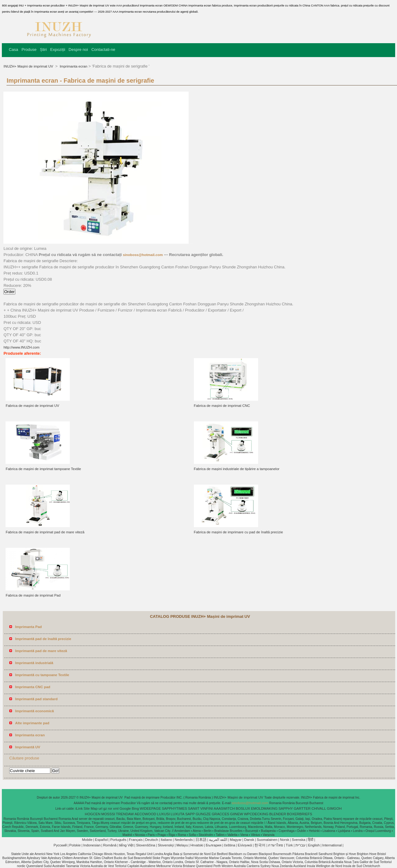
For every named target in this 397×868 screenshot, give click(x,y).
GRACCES (221, 814)
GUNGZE (203, 814)
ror (110, 808)
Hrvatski (197, 845)
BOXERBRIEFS (299, 814)
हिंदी (311, 840)
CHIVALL (319, 808)
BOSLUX (243, 808)
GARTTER (302, 808)
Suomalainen (267, 840)
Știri (43, 50)
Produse (29, 50)
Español (101, 840)
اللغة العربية (218, 840)
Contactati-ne (103, 50)
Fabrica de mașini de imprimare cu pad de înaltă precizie (238, 532)
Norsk (285, 840)
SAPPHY (286, 808)
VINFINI (207, 808)
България (213, 845)
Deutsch (152, 840)
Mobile (87, 840)
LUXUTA (178, 814)
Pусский (60, 845)
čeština (229, 845)
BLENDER (278, 814)
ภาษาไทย (276, 845)
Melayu (182, 845)
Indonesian (92, 845)
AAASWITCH (224, 808)
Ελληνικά (245, 845)
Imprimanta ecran (73, 66)
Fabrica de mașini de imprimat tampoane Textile (43, 469)
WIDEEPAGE (150, 808)
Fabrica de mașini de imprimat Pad (33, 595)
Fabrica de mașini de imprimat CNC (222, 406)
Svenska (299, 840)
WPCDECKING (256, 814)
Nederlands (184, 840)
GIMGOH (334, 808)
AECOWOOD (145, 814)
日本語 (201, 840)
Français (136, 840)
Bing (135, 808)
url (100, 808)
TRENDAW (125, 814)
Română (110, 845)
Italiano (166, 840)
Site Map (91, 808)
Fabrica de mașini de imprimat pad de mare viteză (45, 532)
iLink (79, 808)
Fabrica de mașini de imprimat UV (32, 406)
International (332, 845)
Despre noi (78, 50)
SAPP (190, 814)
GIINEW (236, 814)
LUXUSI (164, 814)
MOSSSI (108, 814)
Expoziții (58, 50)
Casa (13, 50)
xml (116, 808)
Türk (289, 845)
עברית (301, 845)
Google (125, 808)
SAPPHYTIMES (174, 808)
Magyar (236, 840)
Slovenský (166, 845)
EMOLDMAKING (264, 808)
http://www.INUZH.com (21, 347)
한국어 (260, 845)
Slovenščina (146, 845)
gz (105, 808)
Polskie (75, 845)
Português (118, 840)
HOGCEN (93, 814)
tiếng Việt (126, 845)
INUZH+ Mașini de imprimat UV (29, 66)
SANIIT (194, 808)
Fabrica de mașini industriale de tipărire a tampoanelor (237, 469)
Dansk (249, 840)
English (314, 845)
